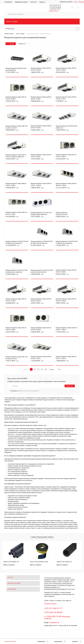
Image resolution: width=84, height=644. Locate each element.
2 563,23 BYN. (17, 160)
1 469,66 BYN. (67, 362)
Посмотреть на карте (50, 604)
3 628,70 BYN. (42, 333)
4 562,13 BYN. (17, 333)
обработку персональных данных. (29, 391)
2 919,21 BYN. (17, 102)
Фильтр (11, 44)
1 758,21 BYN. (67, 333)
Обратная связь (9, 642)
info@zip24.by (54, 623)
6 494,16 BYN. (42, 275)
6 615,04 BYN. (17, 218)
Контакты (34, 2)
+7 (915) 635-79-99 (55, 9)
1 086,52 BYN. (42, 189)
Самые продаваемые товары (42, 537)
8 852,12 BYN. (67, 275)
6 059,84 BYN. (17, 304)
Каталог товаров (42, 21)
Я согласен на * (25, 391)
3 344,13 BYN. (42, 131)
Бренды (42, 2)
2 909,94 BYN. (17, 131)
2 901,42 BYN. (67, 73)
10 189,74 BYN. (42, 246)
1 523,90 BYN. (42, 362)
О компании (9, 2)
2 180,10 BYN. (67, 131)
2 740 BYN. (67, 102)
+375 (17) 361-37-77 (55, 5)
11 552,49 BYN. (17, 246)
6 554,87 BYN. (17, 275)
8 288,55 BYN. (67, 218)
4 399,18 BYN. (17, 189)
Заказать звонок (54, 11)
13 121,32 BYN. (67, 189)
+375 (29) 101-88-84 (55, 7)
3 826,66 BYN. (42, 102)
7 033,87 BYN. (67, 246)
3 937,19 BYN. (42, 218)
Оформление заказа (22, 2)
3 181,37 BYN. (17, 362)
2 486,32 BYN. (42, 73)
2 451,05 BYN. (67, 160)
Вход (75, 2)
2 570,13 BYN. (42, 160)
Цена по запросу (9, 565)
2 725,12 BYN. (17, 73)
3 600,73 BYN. (67, 304)
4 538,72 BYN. (42, 304)
